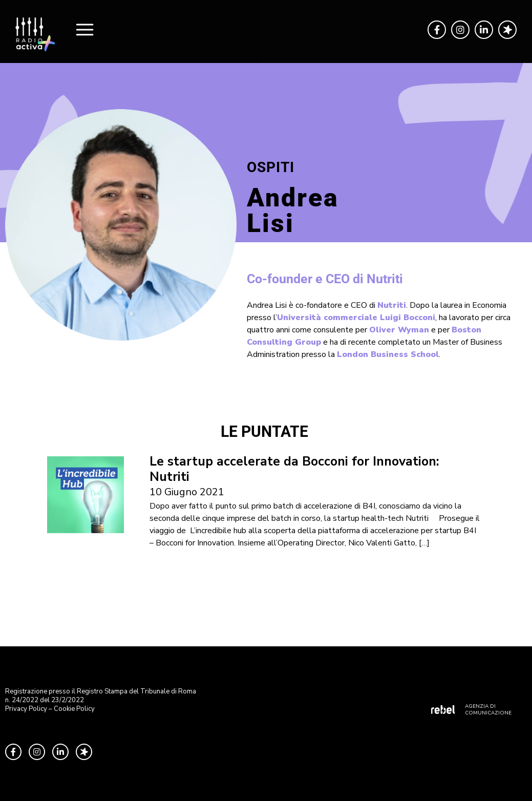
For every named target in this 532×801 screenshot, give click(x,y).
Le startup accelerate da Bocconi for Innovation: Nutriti (294, 469)
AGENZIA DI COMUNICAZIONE (488, 710)
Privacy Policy (26, 709)
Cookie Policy (74, 709)
